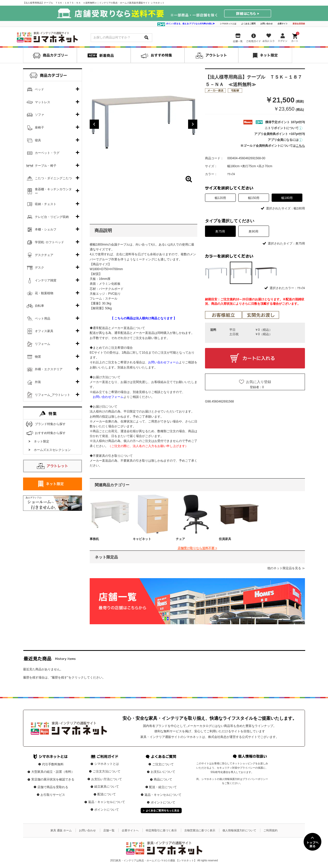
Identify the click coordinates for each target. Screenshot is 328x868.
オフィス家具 (44, 331)
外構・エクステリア (49, 369)
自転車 (39, 306)
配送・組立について (163, 787)
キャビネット (142, 539)
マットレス (43, 102)
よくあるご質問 (248, 24)
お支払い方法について (107, 779)
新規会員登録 (299, 24)
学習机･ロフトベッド (49, 242)
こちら (300, 146)
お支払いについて (163, 772)
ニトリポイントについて (284, 128)
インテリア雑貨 (46, 280)
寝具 (38, 140)
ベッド (39, 89)
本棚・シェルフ (46, 229)
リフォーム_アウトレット (53, 395)
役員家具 (225, 539)
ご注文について (163, 764)
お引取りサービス (53, 795)
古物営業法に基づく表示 (200, 830)
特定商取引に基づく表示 (161, 830)
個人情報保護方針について (239, 830)
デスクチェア (44, 255)
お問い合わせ (266, 24)
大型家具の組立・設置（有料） (53, 772)
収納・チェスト (46, 204)
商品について (163, 779)
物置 (38, 357)
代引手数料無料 (53, 764)
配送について (107, 794)
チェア (180, 539)
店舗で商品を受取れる (53, 787)
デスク (39, 268)
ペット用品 (43, 319)
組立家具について (107, 787)
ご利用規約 (270, 830)
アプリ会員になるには (285, 140)
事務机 (94, 539)
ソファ (39, 115)
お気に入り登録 (259, 382)
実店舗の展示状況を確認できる (53, 779)
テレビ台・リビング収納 (52, 217)
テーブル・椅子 (46, 166)
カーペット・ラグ (47, 153)
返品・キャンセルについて (107, 802)
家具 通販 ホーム (61, 830)
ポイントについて (107, 810)
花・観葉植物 (44, 293)
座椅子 (39, 128)
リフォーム (43, 344)
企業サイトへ (130, 830)
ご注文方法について (107, 771)
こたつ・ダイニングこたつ (53, 178)
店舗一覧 (109, 830)
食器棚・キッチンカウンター (53, 191)
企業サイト (283, 24)
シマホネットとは (228, 24)
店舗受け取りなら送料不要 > (197, 548)
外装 (38, 382)
